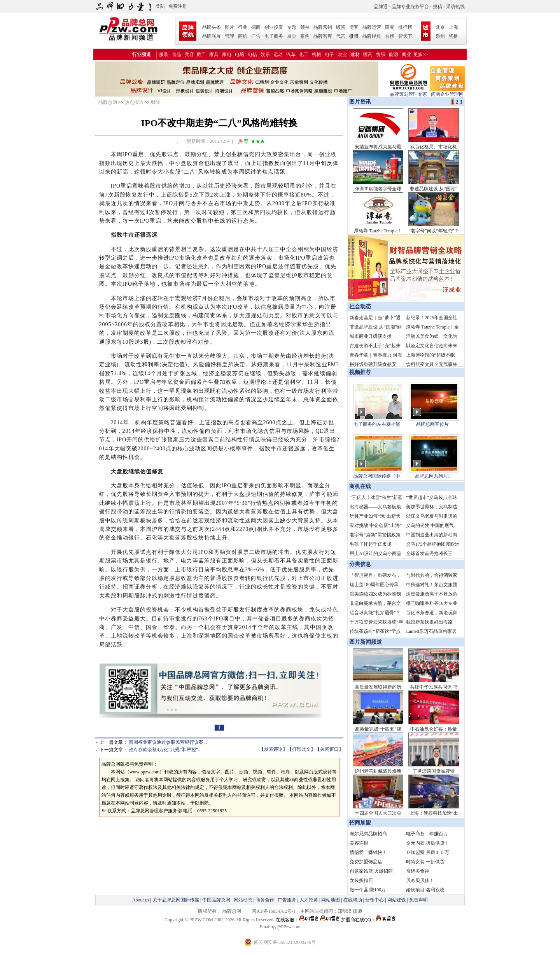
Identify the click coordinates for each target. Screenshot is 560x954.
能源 (394, 54)
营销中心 (374, 900)
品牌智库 (323, 36)
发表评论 (273, 749)
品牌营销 (323, 27)
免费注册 (178, 6)
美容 (189, 54)
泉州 (440, 36)
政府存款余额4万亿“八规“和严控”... (165, 750)
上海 (453, 27)
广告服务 (287, 900)
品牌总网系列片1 (432, 476)
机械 (317, 54)
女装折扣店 (361, 880)
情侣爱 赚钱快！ (368, 852)
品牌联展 (212, 36)
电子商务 (274, 36)
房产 (201, 54)
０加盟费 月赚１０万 (428, 852)
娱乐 (265, 54)
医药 (368, 54)
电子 (329, 54)
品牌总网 (108, 102)
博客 (354, 27)
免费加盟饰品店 (366, 862)
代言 (341, 36)
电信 (252, 54)
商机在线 (360, 486)
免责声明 (418, 900)
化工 (304, 54)
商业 (406, 54)
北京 (440, 27)
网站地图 (331, 900)
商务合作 (265, 900)
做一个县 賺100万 (368, 890)
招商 (256, 27)
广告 (256, 36)
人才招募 (309, 900)
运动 (278, 54)
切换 (453, 36)
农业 (342, 54)
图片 (229, 27)
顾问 (341, 27)
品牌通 (381, 7)
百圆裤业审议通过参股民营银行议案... (168, 742)
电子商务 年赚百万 (427, 834)
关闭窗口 (329, 749)
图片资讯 (359, 102)
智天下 (405, 36)
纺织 (381, 54)
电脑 (240, 54)
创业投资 (274, 27)
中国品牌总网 (216, 900)
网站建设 (397, 900)
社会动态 (360, 307)
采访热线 (455, 7)
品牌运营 (372, 27)
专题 (292, 27)
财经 (156, 102)
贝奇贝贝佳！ (420, 880)
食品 (177, 54)
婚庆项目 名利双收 (425, 890)
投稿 (437, 7)
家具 (214, 54)
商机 (243, 36)
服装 (164, 54)
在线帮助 (353, 900)
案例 (305, 36)
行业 (243, 27)
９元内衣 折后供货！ (428, 843)
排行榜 (405, 27)
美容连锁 (359, 843)
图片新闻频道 (366, 642)
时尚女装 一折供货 (425, 862)
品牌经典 (372, 36)
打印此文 (301, 749)
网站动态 (243, 900)
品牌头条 (212, 27)
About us (141, 900)
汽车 (291, 54)
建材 (355, 54)
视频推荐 (360, 372)
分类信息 (360, 564)
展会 (292, 36)
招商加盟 (360, 823)
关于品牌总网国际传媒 (176, 900)
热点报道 (134, 102)
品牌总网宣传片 (432, 424)
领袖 (305, 27)
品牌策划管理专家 (408, 92)
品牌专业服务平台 (410, 7)
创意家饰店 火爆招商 (371, 871)
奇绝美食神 (418, 871)
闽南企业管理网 (447, 92)
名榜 (390, 36)
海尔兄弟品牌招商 (368, 834)
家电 (227, 54)
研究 (390, 27)
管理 (229, 36)
